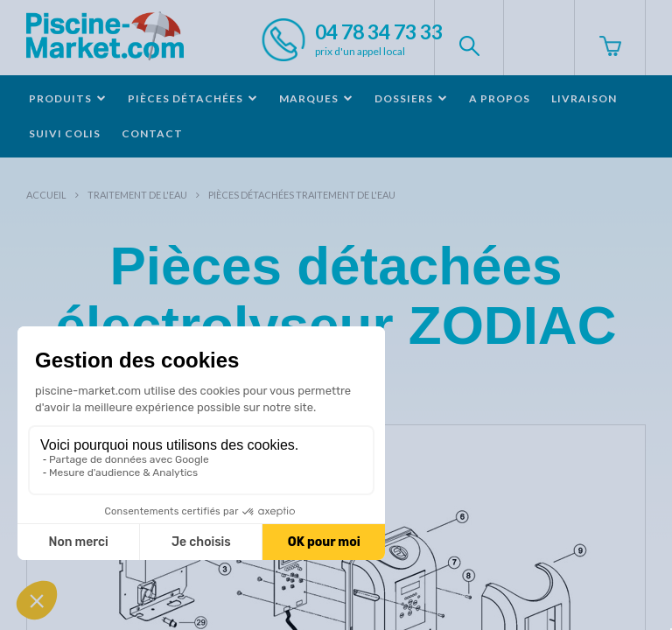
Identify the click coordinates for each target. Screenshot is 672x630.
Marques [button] (316, 98)
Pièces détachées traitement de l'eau (302, 195)
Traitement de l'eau (137, 195)
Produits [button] (68, 98)
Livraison (584, 98)
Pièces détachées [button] (193, 98)
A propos (500, 98)
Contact (152, 133)
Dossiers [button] (411, 98)
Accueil (46, 195)
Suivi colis (65, 133)
